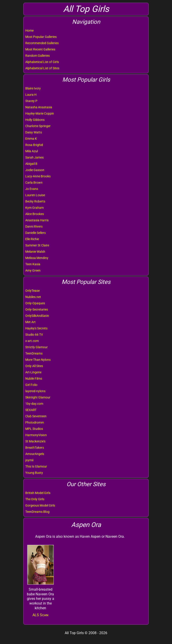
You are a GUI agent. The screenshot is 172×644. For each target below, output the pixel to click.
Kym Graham (34, 208)
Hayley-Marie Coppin (40, 113)
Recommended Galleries (42, 43)
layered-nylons (35, 391)
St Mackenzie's (35, 441)
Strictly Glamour (37, 347)
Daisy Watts (34, 132)
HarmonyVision (36, 435)
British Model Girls (38, 493)
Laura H (31, 95)
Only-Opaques (35, 303)
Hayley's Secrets (36, 328)
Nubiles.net (33, 297)
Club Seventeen (36, 416)
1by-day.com (34, 404)
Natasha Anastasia (39, 107)
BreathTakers (35, 448)
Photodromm (35, 422)
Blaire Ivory (33, 88)
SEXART (31, 410)
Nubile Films (34, 379)
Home (29, 30)
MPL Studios (34, 429)
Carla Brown (34, 183)
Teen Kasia (33, 264)
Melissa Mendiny (37, 258)
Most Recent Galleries (40, 49)
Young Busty (34, 473)
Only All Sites (34, 366)
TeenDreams (34, 353)
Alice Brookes (35, 214)
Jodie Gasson (35, 170)
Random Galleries (38, 56)
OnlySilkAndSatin (37, 316)
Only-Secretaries (37, 309)
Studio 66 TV (34, 335)
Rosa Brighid (34, 145)
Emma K (31, 139)
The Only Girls (35, 499)
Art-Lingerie (33, 372)
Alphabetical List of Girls (42, 62)
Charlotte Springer (38, 126)
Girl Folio (31, 385)
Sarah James (34, 157)
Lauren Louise (35, 195)
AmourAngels (35, 454)
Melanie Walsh (35, 252)
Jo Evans (32, 189)
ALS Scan (40, 615)
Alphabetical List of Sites (42, 68)
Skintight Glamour (38, 397)
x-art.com (32, 341)
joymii (29, 460)
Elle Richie (32, 239)
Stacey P (31, 101)
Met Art (30, 322)
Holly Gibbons (35, 120)
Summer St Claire (37, 245)
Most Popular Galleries (41, 37)
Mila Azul (32, 151)
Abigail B (31, 164)
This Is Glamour (36, 466)
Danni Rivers (34, 226)
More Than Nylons (38, 360)
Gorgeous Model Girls (40, 505)
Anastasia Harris (37, 220)
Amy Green (33, 270)
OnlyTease (32, 291)
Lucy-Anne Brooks (38, 176)
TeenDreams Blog (37, 512)
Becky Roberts (35, 201)
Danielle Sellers (35, 233)
